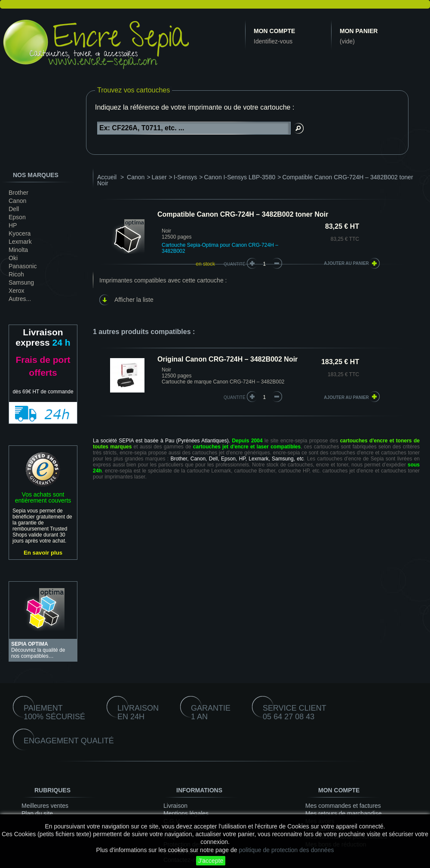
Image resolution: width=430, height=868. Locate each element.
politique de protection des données (286, 850)
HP (13, 225)
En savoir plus (43, 553)
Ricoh (16, 274)
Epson (17, 217)
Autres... (20, 299)
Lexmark (20, 242)
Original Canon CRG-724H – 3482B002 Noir (227, 359)
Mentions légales (186, 813)
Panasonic (23, 266)
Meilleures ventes (45, 806)
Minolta (18, 250)
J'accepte (211, 861)
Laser (159, 177)
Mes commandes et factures (343, 806)
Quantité (235, 264)
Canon (17, 201)
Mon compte (274, 31)
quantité (235, 397)
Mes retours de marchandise (343, 813)
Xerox (17, 291)
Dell (14, 209)
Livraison (175, 806)
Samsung (21, 282)
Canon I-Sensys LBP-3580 (240, 177)
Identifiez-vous (273, 41)
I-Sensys (185, 177)
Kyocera (20, 233)
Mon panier (359, 31)
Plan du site (37, 813)
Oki (13, 258)
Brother (18, 193)
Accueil (107, 177)
